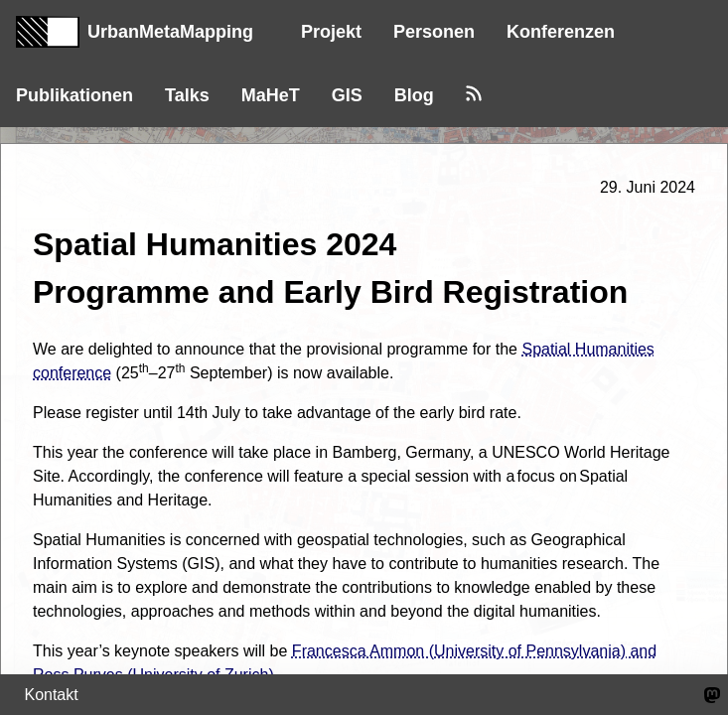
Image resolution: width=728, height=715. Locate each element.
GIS (347, 95)
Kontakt (51, 695)
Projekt (331, 32)
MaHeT (271, 95)
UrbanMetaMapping (135, 32)
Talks (187, 95)
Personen (434, 32)
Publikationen (74, 95)
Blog (414, 95)
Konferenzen (561, 32)
